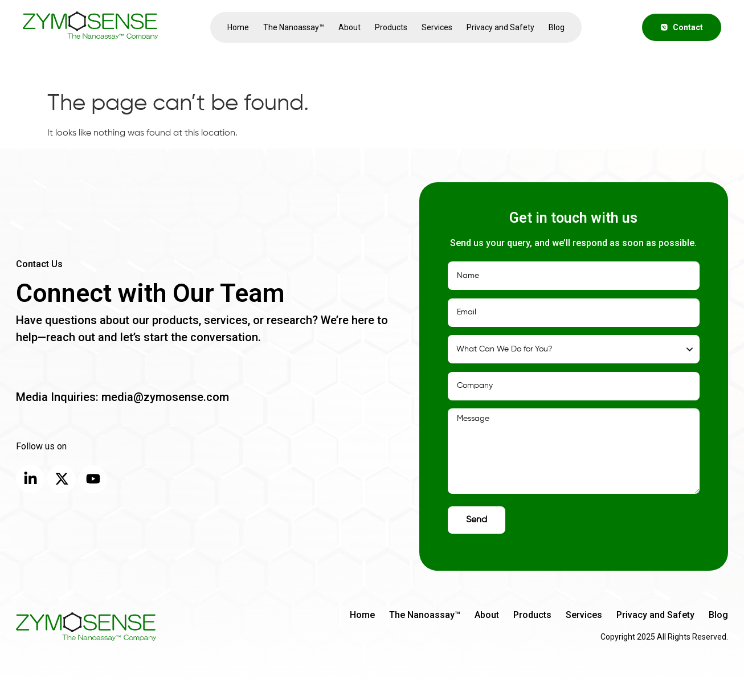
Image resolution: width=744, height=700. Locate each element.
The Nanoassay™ (294, 27)
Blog (557, 27)
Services (437, 27)
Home (238, 27)
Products (391, 27)
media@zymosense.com (164, 397)
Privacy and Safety (500, 27)
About (349, 27)
